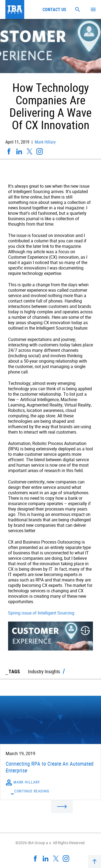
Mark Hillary (45, 142)
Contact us (54, 9)
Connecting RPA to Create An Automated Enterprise (50, 767)
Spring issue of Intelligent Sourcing (41, 613)
